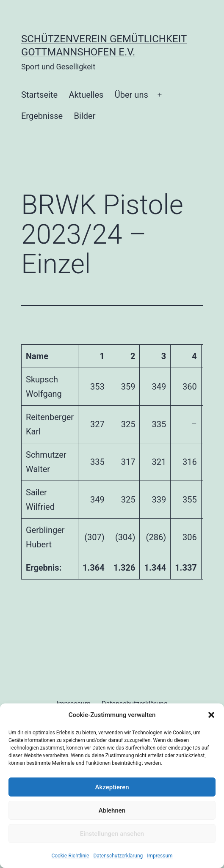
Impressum (160, 856)
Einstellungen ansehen (112, 834)
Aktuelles (86, 95)
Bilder (85, 116)
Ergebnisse (42, 116)
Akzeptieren (112, 787)
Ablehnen (112, 810)
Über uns (131, 95)
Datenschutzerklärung (118, 856)
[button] (211, 715)
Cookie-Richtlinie (70, 856)
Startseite (39, 95)
